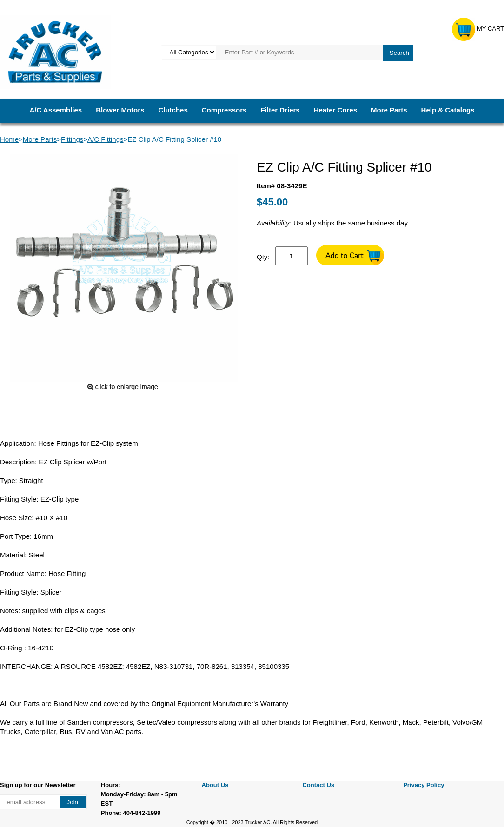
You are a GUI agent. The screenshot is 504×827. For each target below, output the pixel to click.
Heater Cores (335, 110)
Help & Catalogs (448, 110)
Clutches (173, 110)
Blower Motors (120, 110)
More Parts (389, 110)
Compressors (224, 110)
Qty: (263, 257)
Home (9, 139)
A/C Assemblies (56, 110)
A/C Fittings (106, 139)
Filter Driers (280, 110)
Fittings (72, 139)
